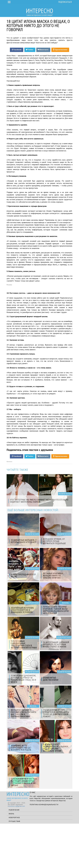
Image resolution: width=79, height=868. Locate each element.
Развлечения (14, 854)
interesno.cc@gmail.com (16, 850)
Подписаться (65, 2)
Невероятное (14, 862)
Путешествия (14, 866)
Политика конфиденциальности (44, 849)
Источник (9, 506)
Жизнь (11, 858)
